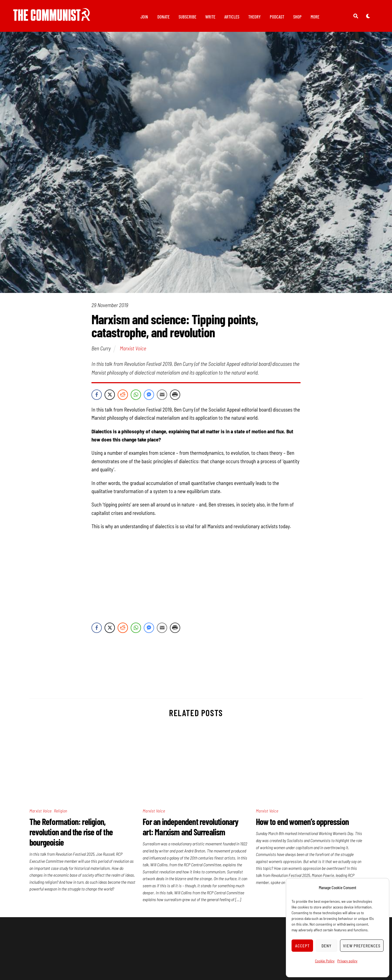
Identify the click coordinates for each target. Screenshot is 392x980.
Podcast (277, 17)
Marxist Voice (133, 351)
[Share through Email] (162, 398)
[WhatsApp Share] (136, 398)
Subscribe (187, 17)
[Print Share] (175, 398)
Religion (61, 814)
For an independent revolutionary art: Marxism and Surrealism (191, 830)
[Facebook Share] (97, 398)
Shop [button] (297, 17)
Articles (232, 17)
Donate (163, 17)
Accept (302, 946)
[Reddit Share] (123, 398)
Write (210, 17)
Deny (327, 946)
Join (144, 17)
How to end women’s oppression (302, 824)
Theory (255, 17)
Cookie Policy (325, 961)
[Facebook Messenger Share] (149, 398)
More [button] (315, 17)
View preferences (362, 946)
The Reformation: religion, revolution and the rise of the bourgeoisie (71, 835)
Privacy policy (347, 961)
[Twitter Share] (110, 398)
